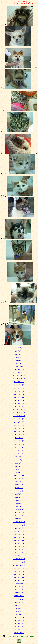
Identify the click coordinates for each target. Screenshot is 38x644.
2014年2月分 (19, 367)
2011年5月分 (19, 469)
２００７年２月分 (19, 627)
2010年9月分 (19, 494)
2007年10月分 (19, 602)
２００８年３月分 (19, 587)
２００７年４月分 (19, 621)
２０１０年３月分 (19, 513)
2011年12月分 (19, 447)
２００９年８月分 (19, 534)
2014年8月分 (19, 348)
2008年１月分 (19, 593)
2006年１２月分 (19, 633)
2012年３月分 (19, 438)
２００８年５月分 (19, 581)
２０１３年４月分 (19, 397)
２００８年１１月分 (19, 562)
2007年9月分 (19, 605)
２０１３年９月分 (19, 382)
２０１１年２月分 (19, 479)
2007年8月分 (19, 608)
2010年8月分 (19, 497)
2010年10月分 (19, 491)
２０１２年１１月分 (19, 413)
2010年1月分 (19, 519)
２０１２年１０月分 (19, 416)
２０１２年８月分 (19, 422)
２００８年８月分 (19, 571)
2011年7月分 (19, 463)
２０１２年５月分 (19, 431)
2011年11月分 (19, 451)
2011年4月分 (19, 472)
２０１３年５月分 (19, 394)
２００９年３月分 (19, 550)
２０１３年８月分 (19, 385)
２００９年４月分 (19, 547)
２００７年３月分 (19, 624)
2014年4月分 (19, 360)
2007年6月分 (19, 614)
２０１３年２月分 (19, 404)
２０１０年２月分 (19, 516)
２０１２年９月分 (19, 419)
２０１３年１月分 (19, 407)
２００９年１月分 (19, 556)
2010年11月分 (19, 488)
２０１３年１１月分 (19, 376)
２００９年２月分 (19, 553)
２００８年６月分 (19, 577)
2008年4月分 (19, 584)
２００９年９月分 (19, 531)
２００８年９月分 (19, 568)
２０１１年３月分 (19, 475)
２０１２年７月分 (19, 425)
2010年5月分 (19, 506)
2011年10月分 (19, 454)
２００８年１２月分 (19, 559)
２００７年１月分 (19, 630)
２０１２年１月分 (19, 444)
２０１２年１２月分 (19, 410)
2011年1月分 (19, 482)
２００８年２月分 (19, 590)
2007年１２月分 (19, 596)
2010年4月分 (20, 510)
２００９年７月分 (19, 537)
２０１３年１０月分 (19, 379)
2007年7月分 (19, 611)
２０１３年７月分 (19, 388)
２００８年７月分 (19, 574)
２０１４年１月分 (19, 370)
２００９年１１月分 (19, 525)
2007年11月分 (19, 599)
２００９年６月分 (19, 540)
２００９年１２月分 (19, 522)
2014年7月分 (19, 351)
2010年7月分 (19, 500)
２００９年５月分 (19, 543)
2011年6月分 (19, 466)
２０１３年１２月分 (19, 373)
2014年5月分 (19, 357)
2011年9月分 (19, 457)
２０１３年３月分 (19, 400)
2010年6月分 (19, 503)
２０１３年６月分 (19, 391)
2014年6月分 (19, 354)
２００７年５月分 (19, 618)
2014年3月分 (19, 363)
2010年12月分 (19, 485)
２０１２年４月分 (19, 435)
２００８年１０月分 (19, 565)
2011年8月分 (19, 460)
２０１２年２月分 (19, 441)
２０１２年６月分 (19, 428)
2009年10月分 (19, 528)
